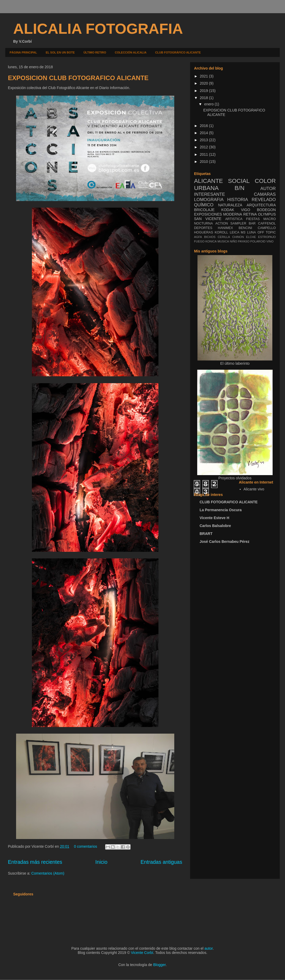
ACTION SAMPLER (231, 223)
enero (209, 104)
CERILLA (224, 237)
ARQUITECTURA (261, 205)
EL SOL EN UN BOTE (60, 52)
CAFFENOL (267, 223)
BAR (252, 223)
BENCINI (245, 228)
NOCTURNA (203, 223)
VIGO (246, 210)
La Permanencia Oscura (221, 510)
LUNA (252, 232)
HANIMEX (225, 228)
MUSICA (223, 241)
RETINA (250, 214)
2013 (204, 140)
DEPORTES (203, 228)
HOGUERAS (204, 232)
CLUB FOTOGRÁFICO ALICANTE (178, 52)
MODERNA (233, 214)
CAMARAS (265, 194)
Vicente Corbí (142, 953)
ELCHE (251, 237)
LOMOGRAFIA (209, 200)
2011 (204, 154)
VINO (270, 241)
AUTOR (268, 189)
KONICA (211, 241)
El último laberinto (235, 363)
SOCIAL (239, 181)
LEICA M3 (237, 232)
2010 (204, 162)
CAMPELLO (267, 228)
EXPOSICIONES (208, 214)
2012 (204, 147)
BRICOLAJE (204, 210)
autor (209, 948)
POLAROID (258, 241)
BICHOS (210, 237)
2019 (204, 91)
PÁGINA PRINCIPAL (23, 52)
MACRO (270, 219)
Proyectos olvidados (235, 478)
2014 (204, 133)
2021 (204, 76)
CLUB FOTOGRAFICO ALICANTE (229, 502)
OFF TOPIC (267, 232)
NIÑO (234, 241)
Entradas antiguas (161, 862)
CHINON (238, 237)
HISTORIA (238, 200)
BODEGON (266, 210)
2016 (204, 126)
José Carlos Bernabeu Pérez (224, 542)
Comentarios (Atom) (48, 873)
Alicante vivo (254, 489)
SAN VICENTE (208, 219)
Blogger (159, 965)
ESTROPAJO (267, 237)
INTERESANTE (210, 194)
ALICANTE (209, 181)
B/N (240, 188)
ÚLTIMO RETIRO (95, 52)
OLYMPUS (267, 214)
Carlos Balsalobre (215, 526)
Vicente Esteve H (214, 518)
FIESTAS (253, 219)
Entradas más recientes (35, 862)
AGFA (198, 237)
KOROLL (221, 232)
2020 (204, 83)
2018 (204, 98)
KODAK (228, 210)
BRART (206, 534)
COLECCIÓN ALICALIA (131, 52)
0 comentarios (85, 846)
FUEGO (199, 241)
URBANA (206, 188)
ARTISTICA (234, 219)
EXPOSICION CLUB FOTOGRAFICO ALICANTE (78, 78)
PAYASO (244, 241)
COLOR (265, 181)
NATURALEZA (230, 205)
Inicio (102, 862)
